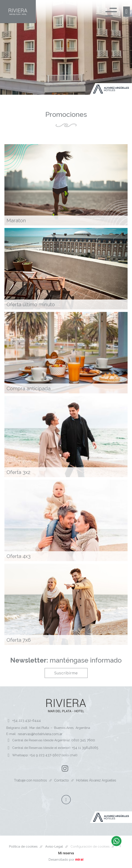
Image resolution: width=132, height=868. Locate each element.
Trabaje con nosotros (30, 780)
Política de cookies (23, 847)
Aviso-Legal (54, 847)
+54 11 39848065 (85, 748)
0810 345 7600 (83, 740)
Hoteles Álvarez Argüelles (96, 780)
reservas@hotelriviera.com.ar (40, 734)
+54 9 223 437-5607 (45, 755)
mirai (79, 859)
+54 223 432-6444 (27, 721)
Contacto (61, 780)
